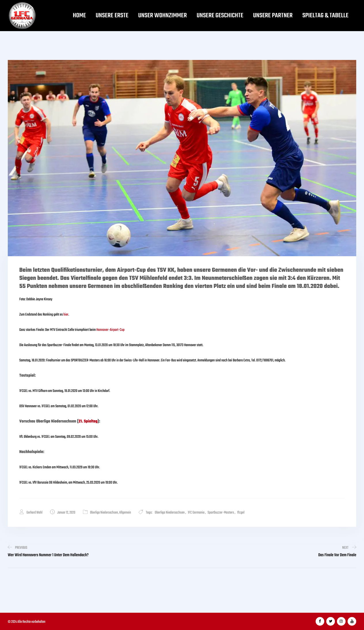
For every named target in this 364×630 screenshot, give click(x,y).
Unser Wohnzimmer (163, 16)
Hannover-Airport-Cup (111, 330)
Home (79, 16)
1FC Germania (196, 513)
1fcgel (241, 513)
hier (66, 315)
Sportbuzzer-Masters (221, 513)
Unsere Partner (273, 16)
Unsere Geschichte (220, 16)
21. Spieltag (88, 421)
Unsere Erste (112, 16)
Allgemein (125, 513)
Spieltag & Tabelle (325, 16)
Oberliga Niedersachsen (104, 513)
